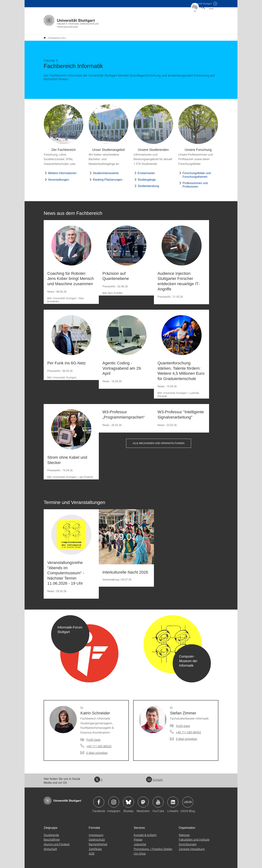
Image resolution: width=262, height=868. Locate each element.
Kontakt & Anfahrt (145, 832)
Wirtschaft (50, 846)
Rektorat (184, 832)
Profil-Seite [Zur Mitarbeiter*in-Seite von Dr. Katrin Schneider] (93, 737)
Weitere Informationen (62, 171)
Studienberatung (148, 184)
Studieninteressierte (106, 171)
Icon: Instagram (114, 800)
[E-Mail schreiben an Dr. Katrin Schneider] (94, 750)
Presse (138, 837)
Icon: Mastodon (143, 800)
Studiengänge (147, 177)
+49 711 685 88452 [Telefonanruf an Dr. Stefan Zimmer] (188, 730)
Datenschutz (97, 837)
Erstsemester (146, 171)
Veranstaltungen (59, 177)
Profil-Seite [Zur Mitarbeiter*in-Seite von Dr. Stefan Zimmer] (183, 723)
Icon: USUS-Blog (188, 800)
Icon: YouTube (158, 800)
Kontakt (154, 777)
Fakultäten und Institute (194, 837)
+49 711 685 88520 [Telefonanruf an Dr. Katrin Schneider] (99, 744)
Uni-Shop (140, 851)
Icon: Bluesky (128, 800)
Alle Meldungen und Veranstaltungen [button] (158, 441)
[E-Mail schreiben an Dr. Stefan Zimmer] (184, 736)
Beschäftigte (52, 837)
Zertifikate (95, 846)
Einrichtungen (188, 842)
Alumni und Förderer (57, 842)
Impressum (96, 832)
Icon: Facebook (99, 800)
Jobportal (140, 842)
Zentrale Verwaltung (192, 846)
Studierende (51, 832)
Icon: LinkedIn (173, 800)
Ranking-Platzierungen (108, 177)
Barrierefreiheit (98, 842)
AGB (92, 851)
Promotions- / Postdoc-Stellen (153, 846)
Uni (202, 4)
